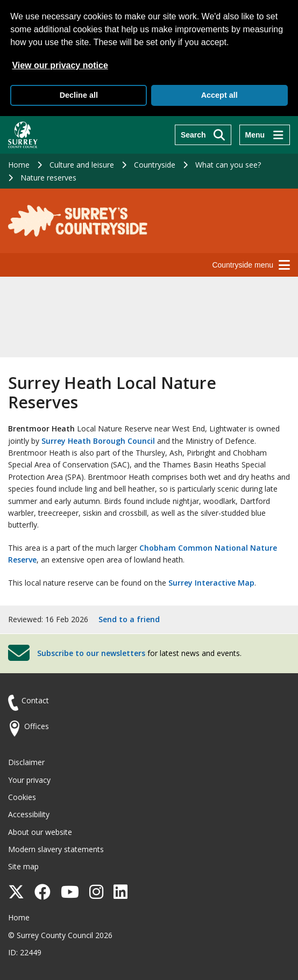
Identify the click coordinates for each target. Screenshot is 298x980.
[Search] (203, 135)
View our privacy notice (60, 65)
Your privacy (29, 780)
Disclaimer (26, 762)
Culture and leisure (82, 165)
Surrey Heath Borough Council (98, 441)
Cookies (22, 797)
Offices (37, 726)
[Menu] (265, 135)
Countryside (155, 165)
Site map (23, 866)
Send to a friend (129, 619)
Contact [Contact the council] (35, 700)
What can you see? (228, 165)
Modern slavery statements (56, 849)
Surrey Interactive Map (211, 583)
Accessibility (29, 814)
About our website (40, 832)
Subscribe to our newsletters (91, 653)
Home (19, 165)
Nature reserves (48, 178)
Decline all (79, 95)
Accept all (219, 95)
